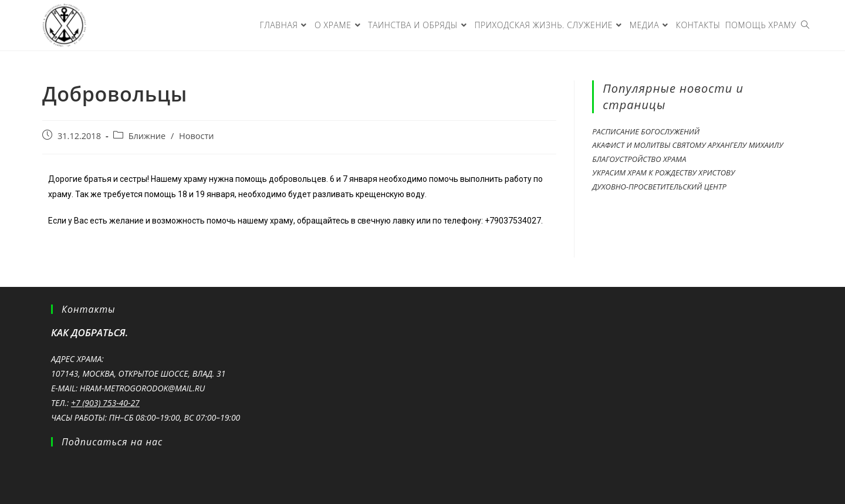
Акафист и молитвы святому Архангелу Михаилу (687, 145)
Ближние (147, 136)
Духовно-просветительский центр (659, 187)
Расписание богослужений (646, 131)
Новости (196, 136)
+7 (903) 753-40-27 (105, 403)
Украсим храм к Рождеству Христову (663, 172)
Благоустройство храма (639, 159)
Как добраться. (89, 332)
